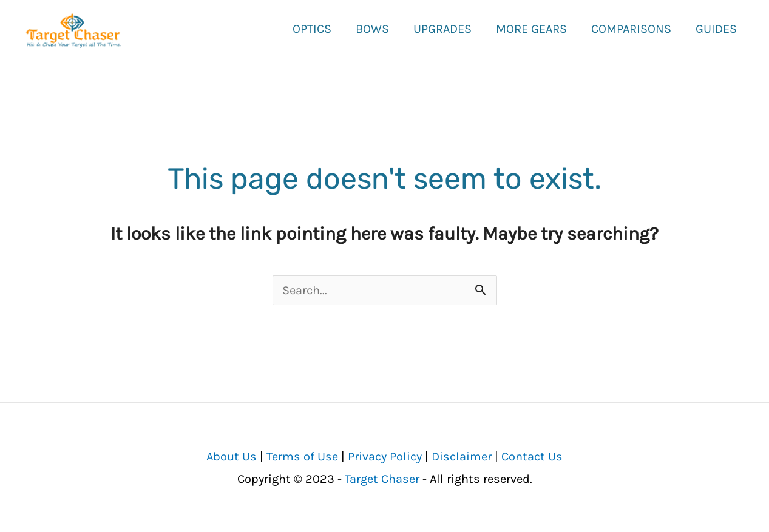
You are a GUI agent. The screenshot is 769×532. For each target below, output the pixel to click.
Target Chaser (382, 478)
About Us (232, 456)
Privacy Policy (385, 456)
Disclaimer (462, 456)
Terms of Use (302, 456)
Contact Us (532, 456)
